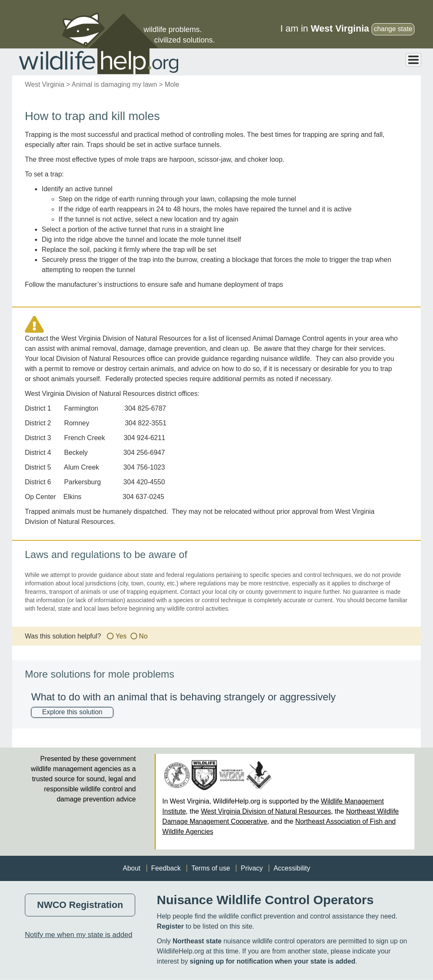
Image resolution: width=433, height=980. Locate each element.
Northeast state (197, 941)
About (131, 868)
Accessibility (292, 868)
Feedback (166, 868)
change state (393, 29)
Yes (121, 636)
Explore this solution (72, 712)
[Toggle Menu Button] (413, 60)
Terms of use (211, 868)
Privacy (251, 868)
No (143, 636)
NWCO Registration (80, 905)
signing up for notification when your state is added (273, 961)
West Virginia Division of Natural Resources (266, 811)
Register (170, 926)
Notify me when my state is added (79, 935)
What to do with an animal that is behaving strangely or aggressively (183, 697)
